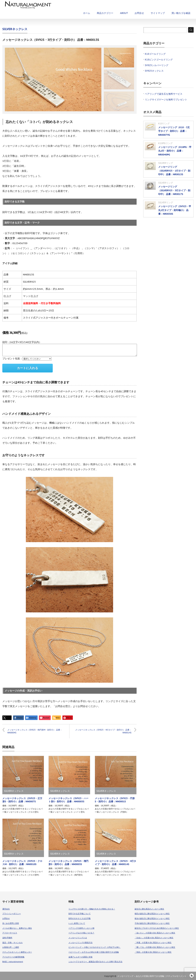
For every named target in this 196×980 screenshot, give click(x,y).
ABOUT (124, 13)
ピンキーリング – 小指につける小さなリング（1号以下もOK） (95, 947)
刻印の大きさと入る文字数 (80, 918)
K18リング (164, 123)
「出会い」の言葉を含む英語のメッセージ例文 (154, 938)
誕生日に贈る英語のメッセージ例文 (149, 909)
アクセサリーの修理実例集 (13, 957)
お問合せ (139, 13)
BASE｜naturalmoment (13, 962)
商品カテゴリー (105, 13)
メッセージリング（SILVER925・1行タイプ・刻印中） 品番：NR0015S (174, 171)
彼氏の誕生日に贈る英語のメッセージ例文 (152, 914)
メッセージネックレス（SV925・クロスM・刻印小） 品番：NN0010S (22, 863)
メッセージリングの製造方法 (80, 943)
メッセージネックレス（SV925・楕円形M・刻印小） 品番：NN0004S (35, 731)
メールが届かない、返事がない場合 (17, 928)
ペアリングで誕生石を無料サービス (164, 94)
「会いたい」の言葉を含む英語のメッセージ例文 (155, 933)
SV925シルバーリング (157, 65)
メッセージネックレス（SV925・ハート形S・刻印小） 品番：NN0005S (68, 800)
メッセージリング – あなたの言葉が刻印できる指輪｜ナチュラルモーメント (152, 976)
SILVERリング (166, 163)
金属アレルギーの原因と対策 (80, 957)
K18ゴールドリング (155, 54)
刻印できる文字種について (80, 914)
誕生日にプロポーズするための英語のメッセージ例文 (157, 928)
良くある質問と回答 (11, 923)
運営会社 (6, 909)
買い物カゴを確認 (181, 13)
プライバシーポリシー (12, 914)
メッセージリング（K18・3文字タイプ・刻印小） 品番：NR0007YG (174, 131)
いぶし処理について (77, 923)
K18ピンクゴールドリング (159, 60)
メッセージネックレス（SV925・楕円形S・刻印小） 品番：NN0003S (68, 863)
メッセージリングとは (78, 938)
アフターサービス (10, 933)
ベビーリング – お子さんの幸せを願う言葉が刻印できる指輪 (94, 952)
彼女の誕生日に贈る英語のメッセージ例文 (152, 918)
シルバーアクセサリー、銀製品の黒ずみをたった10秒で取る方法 (95, 962)
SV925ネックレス (154, 71)
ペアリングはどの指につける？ (81, 933)
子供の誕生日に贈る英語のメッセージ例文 (152, 923)
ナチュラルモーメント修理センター (17, 952)
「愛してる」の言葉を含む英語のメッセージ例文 (155, 947)
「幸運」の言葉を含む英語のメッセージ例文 (153, 943)
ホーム (87, 13)
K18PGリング (165, 143)
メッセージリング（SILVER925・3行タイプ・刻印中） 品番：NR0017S (174, 190)
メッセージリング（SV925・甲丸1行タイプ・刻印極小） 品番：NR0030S (175, 210)
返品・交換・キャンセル (13, 943)
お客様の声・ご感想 (11, 947)
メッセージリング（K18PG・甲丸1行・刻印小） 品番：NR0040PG (175, 151)
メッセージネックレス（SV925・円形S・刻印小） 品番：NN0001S (115, 800)
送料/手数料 (7, 938)
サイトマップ (158, 13)
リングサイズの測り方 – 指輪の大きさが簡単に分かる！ (92, 909)
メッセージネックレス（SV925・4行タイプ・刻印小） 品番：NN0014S (103, 731)
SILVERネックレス (15, 29)
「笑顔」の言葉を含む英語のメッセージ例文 (153, 952)
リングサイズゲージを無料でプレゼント (166, 100)
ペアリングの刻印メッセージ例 (81, 928)
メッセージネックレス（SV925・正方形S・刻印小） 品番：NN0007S (22, 800)
